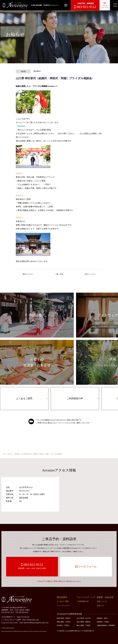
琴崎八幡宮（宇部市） (64, 622)
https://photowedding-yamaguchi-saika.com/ (34, 623)
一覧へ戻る (59, 274)
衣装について (102, 601)
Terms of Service (39, 631)
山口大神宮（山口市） (84, 618)
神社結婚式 (62, 597)
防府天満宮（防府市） (64, 618)
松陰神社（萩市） (103, 618)
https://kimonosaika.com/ (31, 620)
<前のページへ (28, 274)
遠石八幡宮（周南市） (84, 622)
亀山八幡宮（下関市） (84, 625)
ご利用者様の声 (75, 398)
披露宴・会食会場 (105, 597)
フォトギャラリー (64, 606)
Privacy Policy (30, 631)
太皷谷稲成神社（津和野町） (106, 625)
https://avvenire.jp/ (23, 617)
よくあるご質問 (24, 398)
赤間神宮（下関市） (103, 622)
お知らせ (100, 606)
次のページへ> (90, 274)
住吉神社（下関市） (63, 625)
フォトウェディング (86, 597)
